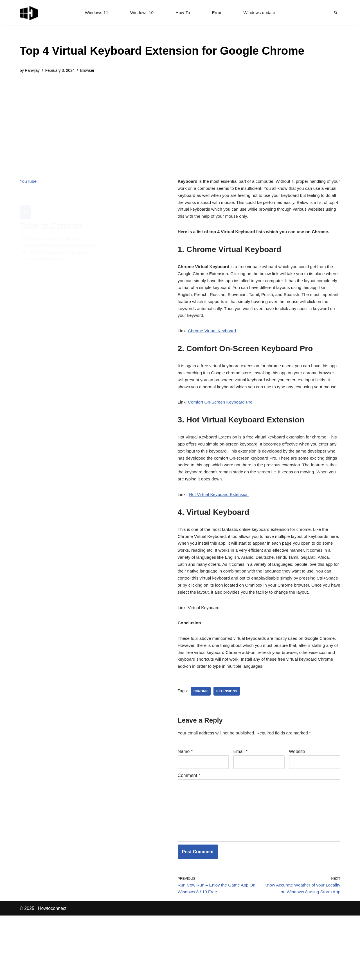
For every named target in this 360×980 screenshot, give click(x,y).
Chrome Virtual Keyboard (214, 342)
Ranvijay (33, 71)
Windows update (261, 13)
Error (217, 13)
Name (185, 800)
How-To (183, 13)
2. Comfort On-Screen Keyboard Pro (63, 232)
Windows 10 (141, 13)
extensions (228, 738)
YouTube (29, 182)
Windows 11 (95, 13)
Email (240, 800)
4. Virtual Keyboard (46, 247)
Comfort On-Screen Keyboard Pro (222, 425)
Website (297, 800)
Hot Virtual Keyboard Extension (221, 522)
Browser (90, 71)
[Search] (336, 13)
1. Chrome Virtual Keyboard (54, 225)
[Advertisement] (162, 122)
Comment (189, 825)
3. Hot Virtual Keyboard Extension (60, 240)
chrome (202, 738)
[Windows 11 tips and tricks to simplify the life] (29, 13)
